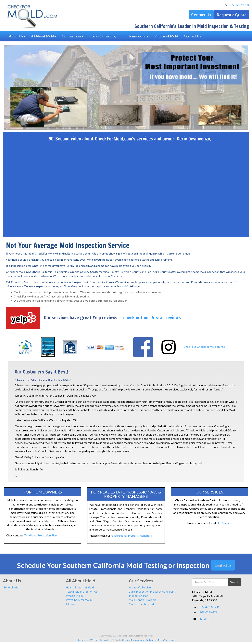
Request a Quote (232, 15)
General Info (11, 587)
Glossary (71, 604)
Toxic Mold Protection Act (82, 591)
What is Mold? (75, 596)
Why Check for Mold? (79, 600)
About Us (17, 36)
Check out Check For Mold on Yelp (205, 347)
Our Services (73, 36)
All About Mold (44, 36)
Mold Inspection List (142, 604)
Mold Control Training (142, 600)
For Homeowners (135, 36)
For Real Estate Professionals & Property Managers (126, 494)
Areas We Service (140, 587)
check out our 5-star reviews (152, 318)
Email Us (205, 619)
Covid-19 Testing (102, 36)
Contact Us (201, 15)
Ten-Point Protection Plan (40, 535)
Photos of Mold (166, 36)
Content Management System (138, 640)
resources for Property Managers (131, 536)
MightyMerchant (166, 640)
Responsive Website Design (92, 640)
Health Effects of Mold (80, 587)
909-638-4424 (208, 612)
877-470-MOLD (239, 5)
